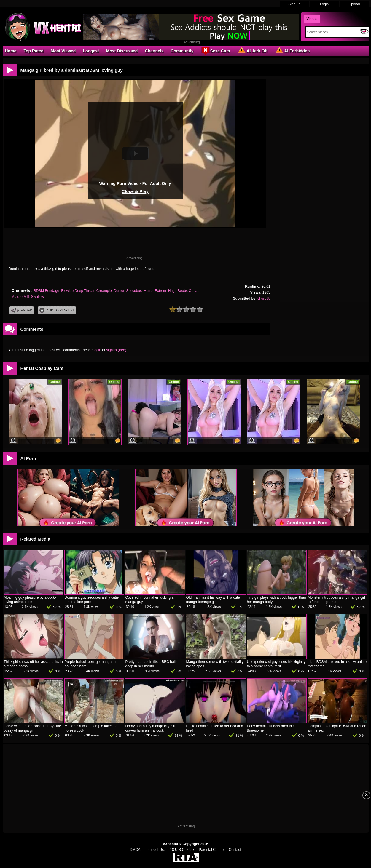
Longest (91, 51)
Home (11, 51)
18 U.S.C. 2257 (182, 850)
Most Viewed (63, 51)
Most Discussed (122, 51)
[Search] (332, 32)
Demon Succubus (128, 291)
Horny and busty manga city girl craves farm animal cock (150, 728)
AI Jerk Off (252, 51)
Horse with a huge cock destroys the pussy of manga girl (32, 728)
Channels (154, 51)
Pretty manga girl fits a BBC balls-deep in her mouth (152, 664)
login (97, 350)
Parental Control (212, 850)
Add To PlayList (57, 310)
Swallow (38, 297)
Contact (235, 850)
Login (324, 4)
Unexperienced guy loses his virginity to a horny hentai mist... (276, 664)
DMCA (135, 850)
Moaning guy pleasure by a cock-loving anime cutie (30, 600)
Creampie (104, 291)
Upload (354, 4)
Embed (22, 310)
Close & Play (135, 191)
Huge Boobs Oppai (183, 291)
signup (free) (116, 350)
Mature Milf (20, 297)
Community (182, 51)
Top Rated (33, 51)
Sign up (294, 4)
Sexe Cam (215, 51)
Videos (312, 19)
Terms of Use (155, 850)
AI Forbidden (292, 51)
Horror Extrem (155, 291)
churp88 (264, 298)
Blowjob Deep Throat (78, 291)
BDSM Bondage (46, 291)
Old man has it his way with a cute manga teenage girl (213, 600)
